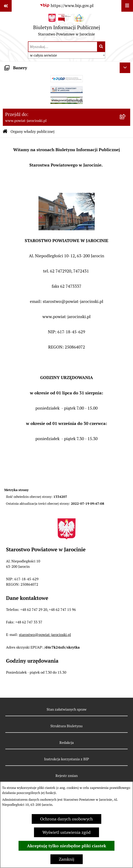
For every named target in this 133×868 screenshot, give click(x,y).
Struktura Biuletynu (66, 726)
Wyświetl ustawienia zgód (66, 832)
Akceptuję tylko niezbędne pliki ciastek (66, 846)
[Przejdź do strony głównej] (67, 26)
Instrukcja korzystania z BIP (67, 759)
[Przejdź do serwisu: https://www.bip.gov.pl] (67, 5)
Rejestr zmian (67, 776)
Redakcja (67, 743)
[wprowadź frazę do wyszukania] (63, 47)
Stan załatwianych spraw (67, 709)
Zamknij (67, 859)
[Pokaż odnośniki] (6, 6)
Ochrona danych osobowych (66, 819)
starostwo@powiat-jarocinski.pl (45, 635)
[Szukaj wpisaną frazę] (101, 47)
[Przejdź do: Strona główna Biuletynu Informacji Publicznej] (5, 132)
